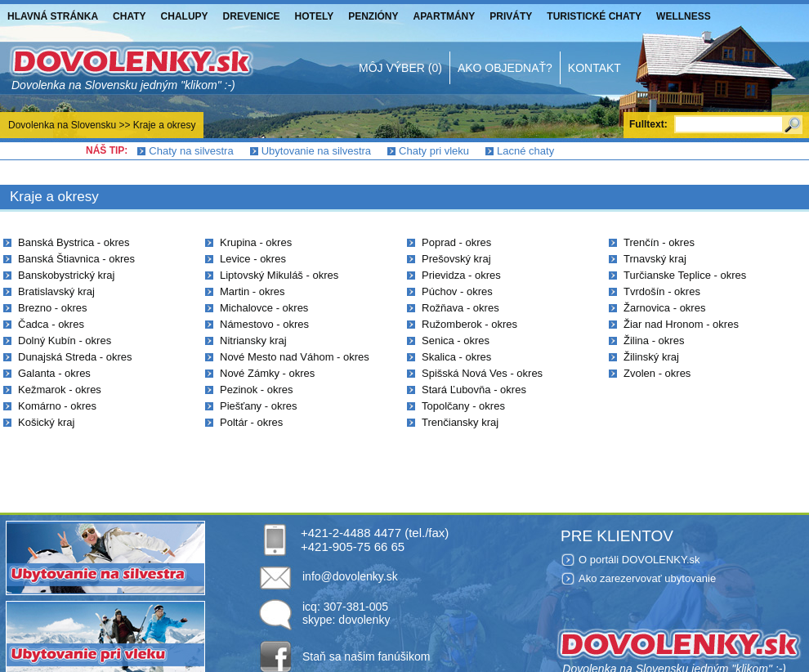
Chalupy (185, 16)
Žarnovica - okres (664, 308)
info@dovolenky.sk (350, 576)
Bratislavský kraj (56, 291)
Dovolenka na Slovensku (62, 125)
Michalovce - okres (264, 308)
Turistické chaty (594, 16)
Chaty (129, 16)
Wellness (684, 16)
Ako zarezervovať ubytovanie (647, 578)
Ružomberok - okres (469, 324)
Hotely (315, 16)
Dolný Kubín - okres (65, 340)
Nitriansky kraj (253, 340)
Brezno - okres (53, 308)
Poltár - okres (251, 422)
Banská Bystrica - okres (74, 242)
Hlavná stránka (53, 16)
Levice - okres (253, 259)
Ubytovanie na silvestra (316, 151)
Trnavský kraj (655, 259)
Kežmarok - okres (60, 390)
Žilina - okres (654, 340)
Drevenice (252, 16)
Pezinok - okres (257, 390)
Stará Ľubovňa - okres (474, 390)
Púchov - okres (457, 291)
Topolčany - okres (463, 406)
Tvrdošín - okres (662, 291)
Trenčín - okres (659, 242)
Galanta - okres (54, 373)
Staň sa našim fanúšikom (366, 656)
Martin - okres (252, 291)
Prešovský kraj (456, 259)
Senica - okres (456, 340)
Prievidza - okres (461, 275)
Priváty (511, 16)
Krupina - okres (256, 242)
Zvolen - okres (657, 373)
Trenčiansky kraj (460, 422)
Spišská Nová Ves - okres (482, 373)
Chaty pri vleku (434, 151)
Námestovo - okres (264, 324)
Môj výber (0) (400, 68)
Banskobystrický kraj (66, 275)
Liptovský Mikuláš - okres (279, 275)
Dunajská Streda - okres (75, 357)
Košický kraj (46, 422)
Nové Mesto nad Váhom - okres (295, 357)
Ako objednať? (505, 68)
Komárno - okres (57, 406)
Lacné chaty (525, 151)
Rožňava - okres (460, 308)
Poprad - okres (456, 242)
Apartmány (445, 16)
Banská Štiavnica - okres (76, 259)
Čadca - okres (51, 324)
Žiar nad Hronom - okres (681, 324)
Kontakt (594, 68)
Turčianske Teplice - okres (685, 275)
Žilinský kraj (651, 357)
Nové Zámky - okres (267, 373)
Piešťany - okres (258, 406)
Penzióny (373, 16)
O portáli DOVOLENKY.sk (639, 560)
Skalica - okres (456, 357)
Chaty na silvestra (191, 151)
